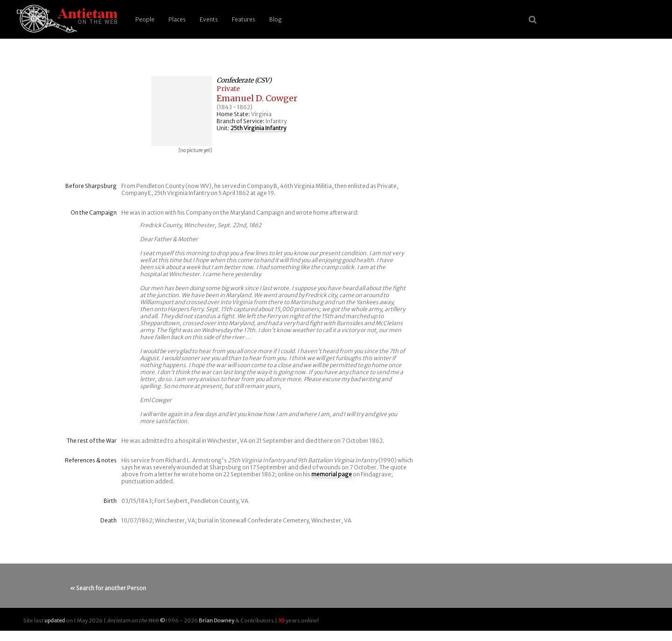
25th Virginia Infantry (258, 128)
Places (177, 19)
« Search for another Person (108, 588)
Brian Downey (217, 620)
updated (55, 620)
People (145, 19)
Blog (276, 19)
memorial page (332, 474)
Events (209, 19)
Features (244, 19)
